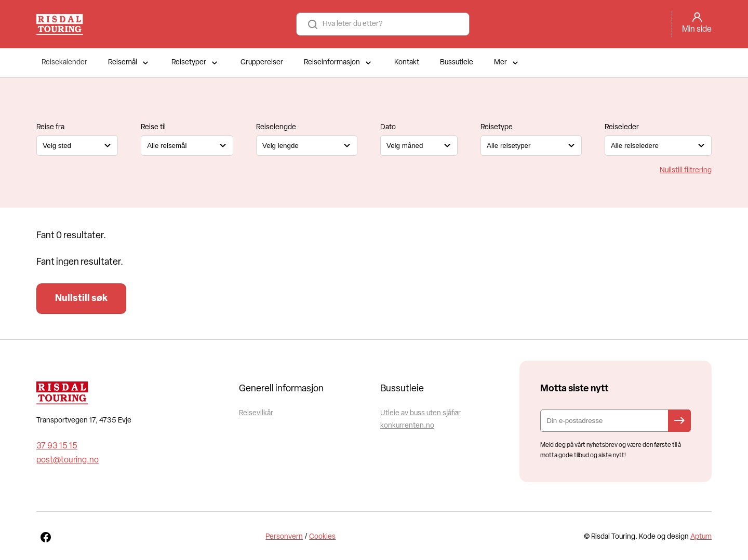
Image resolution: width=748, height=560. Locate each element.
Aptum (701, 537)
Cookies (322, 537)
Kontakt (407, 63)
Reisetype (497, 127)
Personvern (284, 537)
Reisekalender (64, 63)
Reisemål (129, 63)
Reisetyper (196, 63)
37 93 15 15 (57, 446)
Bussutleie (457, 63)
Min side (697, 30)
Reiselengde (276, 127)
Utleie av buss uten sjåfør (420, 413)
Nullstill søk (81, 299)
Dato (388, 127)
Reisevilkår (256, 413)
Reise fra (50, 127)
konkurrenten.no (407, 426)
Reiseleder (622, 127)
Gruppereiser (262, 63)
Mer (507, 63)
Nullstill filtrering (686, 170)
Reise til (153, 127)
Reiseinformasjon (339, 63)
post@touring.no (68, 460)
